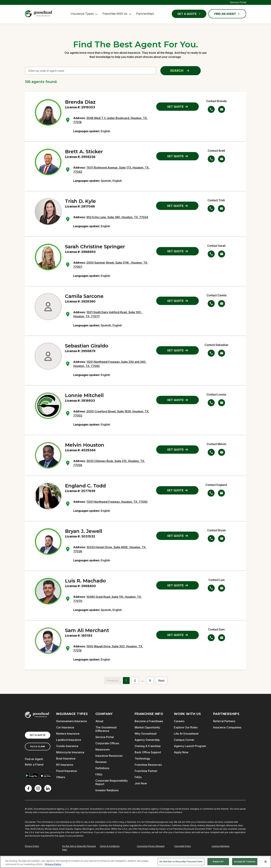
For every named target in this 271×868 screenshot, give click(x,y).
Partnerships (145, 14)
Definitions (102, 768)
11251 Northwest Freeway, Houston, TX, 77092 (117, 502)
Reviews (101, 762)
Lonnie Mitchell (84, 395)
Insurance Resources (109, 756)
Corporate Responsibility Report (112, 782)
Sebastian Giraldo (87, 346)
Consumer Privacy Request (151, 846)
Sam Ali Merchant (87, 630)
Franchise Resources (148, 765)
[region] (135, 862)
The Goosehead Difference (106, 729)
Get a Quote (189, 14)
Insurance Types (82, 14)
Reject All (218, 861)
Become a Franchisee (149, 721)
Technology (142, 758)
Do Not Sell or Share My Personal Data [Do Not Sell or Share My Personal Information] (79, 848)
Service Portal (238, 2)
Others (61, 777)
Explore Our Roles (186, 727)
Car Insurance (65, 727)
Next (161, 681)
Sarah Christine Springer (95, 247)
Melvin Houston (85, 445)
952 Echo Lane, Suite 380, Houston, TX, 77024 (117, 217)
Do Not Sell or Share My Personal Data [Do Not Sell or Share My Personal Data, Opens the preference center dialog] (181, 861)
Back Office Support (148, 752)
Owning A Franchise (148, 746)
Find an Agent (34, 759)
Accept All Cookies (245, 861)
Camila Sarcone (84, 296)
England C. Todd (85, 486)
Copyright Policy (183, 846)
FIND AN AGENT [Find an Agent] (227, 14)
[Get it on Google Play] (31, 776)
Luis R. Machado (85, 581)
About (99, 721)
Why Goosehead (146, 734)
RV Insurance (65, 765)
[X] (38, 788)
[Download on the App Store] (46, 776)
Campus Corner (184, 740)
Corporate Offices (107, 743)
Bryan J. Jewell (84, 531)
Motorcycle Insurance (70, 752)
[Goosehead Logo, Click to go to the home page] (39, 14)
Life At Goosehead (186, 734)
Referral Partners (224, 721)
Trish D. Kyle (80, 201)
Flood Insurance (67, 771)
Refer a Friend (34, 765)
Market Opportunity (147, 727)
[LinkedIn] (48, 788)
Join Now (141, 783)
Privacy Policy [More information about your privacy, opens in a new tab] (53, 864)
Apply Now (181, 752)
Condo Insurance (67, 746)
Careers (179, 721)
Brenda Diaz (80, 102)
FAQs (99, 774)
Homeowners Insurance (72, 721)
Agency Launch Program (190, 746)
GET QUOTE (177, 107)
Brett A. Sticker (84, 152)
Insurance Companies (227, 727)
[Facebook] (28, 788)
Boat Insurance (66, 758)
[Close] (265, 862)
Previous (113, 681)
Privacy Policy (32, 846)
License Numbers (221, 846)
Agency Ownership (147, 740)
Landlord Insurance (69, 740)
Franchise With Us (115, 14)
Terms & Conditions (110, 846)
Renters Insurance (68, 734)
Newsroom (103, 749)
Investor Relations (107, 790)
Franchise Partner (146, 771)
